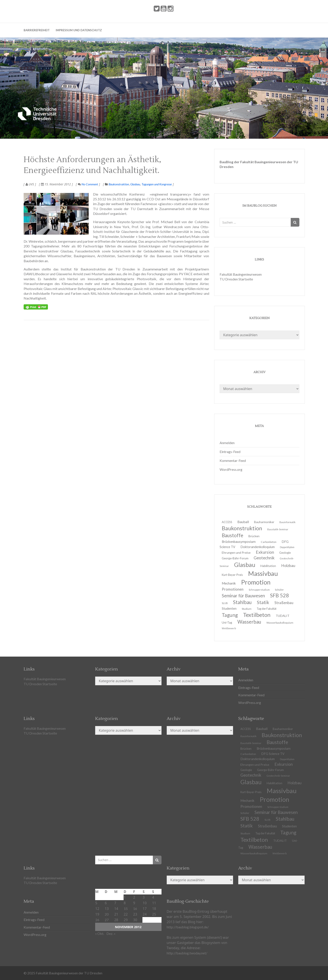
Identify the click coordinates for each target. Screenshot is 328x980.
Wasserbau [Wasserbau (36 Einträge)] (249, 622)
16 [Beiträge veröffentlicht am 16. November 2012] (135, 908)
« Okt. (100, 933)
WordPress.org (231, 469)
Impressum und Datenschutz (79, 30)
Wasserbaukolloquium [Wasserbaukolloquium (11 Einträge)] (280, 623)
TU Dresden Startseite (236, 279)
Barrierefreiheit (37, 30)
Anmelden (227, 443)
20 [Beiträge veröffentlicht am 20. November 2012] (107, 914)
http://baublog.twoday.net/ (187, 953)
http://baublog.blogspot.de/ (188, 927)
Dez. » (111, 933)
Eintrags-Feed (230, 452)
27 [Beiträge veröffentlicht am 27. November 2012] (107, 920)
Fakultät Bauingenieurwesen (241, 274)
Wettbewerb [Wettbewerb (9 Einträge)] (229, 628)
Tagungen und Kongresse (157, 184)
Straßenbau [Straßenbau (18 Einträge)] (284, 603)
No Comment (88, 184)
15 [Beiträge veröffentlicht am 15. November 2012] (126, 908)
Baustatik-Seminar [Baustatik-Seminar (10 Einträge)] (278, 529)
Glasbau (135, 184)
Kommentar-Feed (233, 460)
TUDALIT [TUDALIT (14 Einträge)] (280, 841)
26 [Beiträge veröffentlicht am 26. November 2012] (97, 920)
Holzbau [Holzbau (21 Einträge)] (288, 566)
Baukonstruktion (119, 184)
